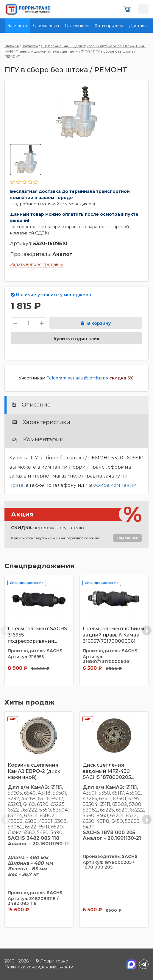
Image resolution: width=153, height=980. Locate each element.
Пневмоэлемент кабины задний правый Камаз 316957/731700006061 (114, 635)
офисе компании (115, 485)
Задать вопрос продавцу (37, 264)
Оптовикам (77, 26)
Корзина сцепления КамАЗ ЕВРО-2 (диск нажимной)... (34, 771)
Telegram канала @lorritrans (77, 378)
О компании (46, 26)
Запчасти (17, 26)
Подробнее (128, 538)
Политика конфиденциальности (39, 967)
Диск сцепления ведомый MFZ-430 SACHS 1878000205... (108, 771)
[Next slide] (147, 631)
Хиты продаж (109, 26)
